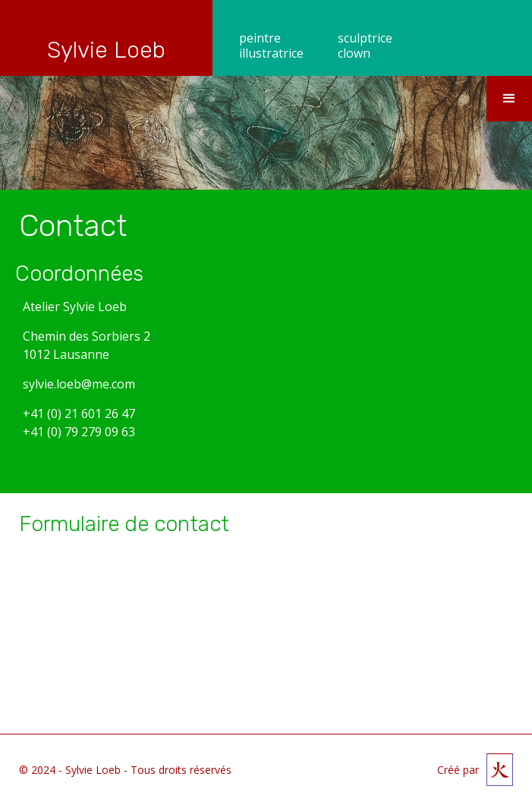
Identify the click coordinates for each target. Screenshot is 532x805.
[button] (509, 99)
